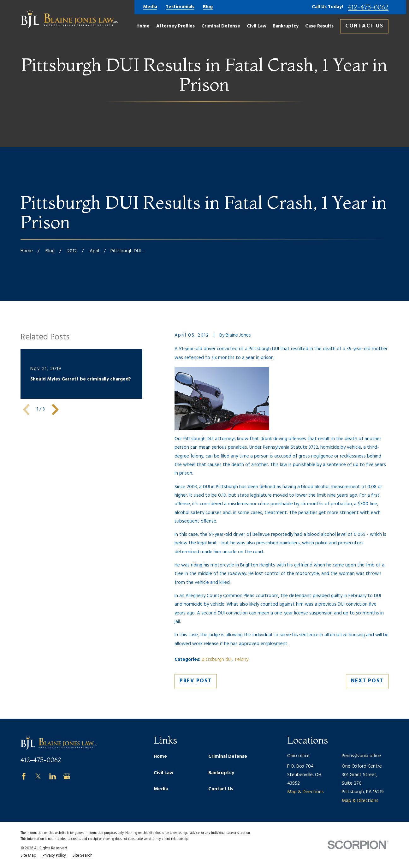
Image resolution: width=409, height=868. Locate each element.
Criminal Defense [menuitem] (221, 26)
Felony (242, 660)
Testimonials (180, 7)
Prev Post (196, 681)
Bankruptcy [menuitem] (286, 26)
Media (150, 7)
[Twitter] (38, 776)
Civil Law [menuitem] (257, 26)
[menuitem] (28, 856)
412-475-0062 (368, 7)
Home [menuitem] (143, 26)
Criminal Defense (228, 757)
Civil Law (163, 773)
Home (160, 757)
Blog (208, 7)
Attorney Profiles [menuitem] (175, 26)
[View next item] (55, 410)
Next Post (367, 681)
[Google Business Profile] (67, 776)
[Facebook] (24, 776)
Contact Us (364, 26)
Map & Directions (305, 792)
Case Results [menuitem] (319, 26)
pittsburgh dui (217, 660)
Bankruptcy (221, 773)
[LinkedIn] (53, 776)
